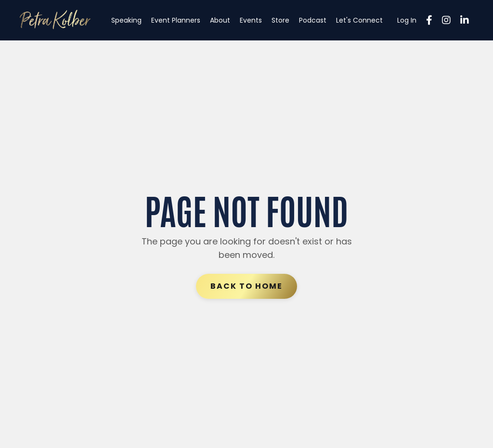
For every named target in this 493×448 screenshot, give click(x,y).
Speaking (126, 20)
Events (251, 20)
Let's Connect (359, 20)
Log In (407, 20)
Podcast (313, 20)
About (220, 20)
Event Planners (176, 20)
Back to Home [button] (246, 286)
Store (280, 20)
